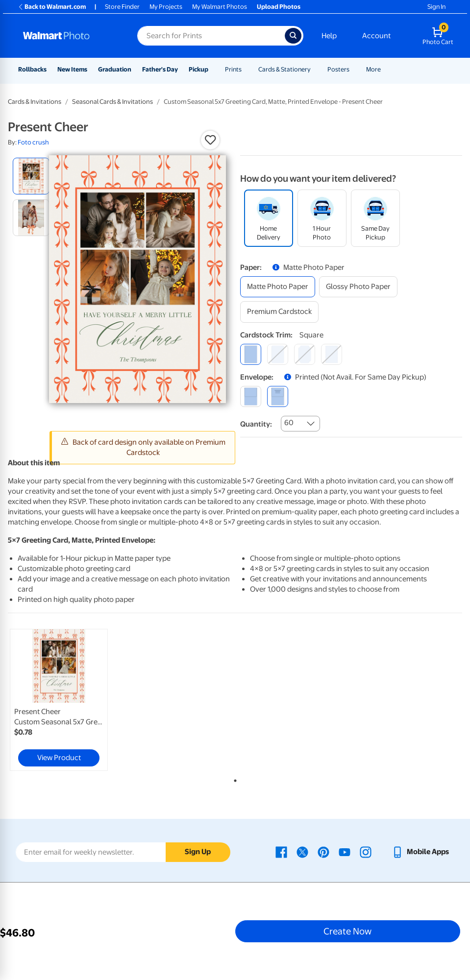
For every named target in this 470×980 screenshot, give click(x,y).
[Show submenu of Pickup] (213, 69)
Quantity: (256, 424)
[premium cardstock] (279, 312)
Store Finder (122, 7)
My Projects (166, 7)
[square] (251, 354)
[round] (278, 354)
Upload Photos (279, 7)
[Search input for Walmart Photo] (211, 36)
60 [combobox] (289, 423)
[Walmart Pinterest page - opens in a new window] (323, 852)
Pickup (198, 69)
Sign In (436, 7)
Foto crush (33, 142)
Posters (338, 69)
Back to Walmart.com (52, 7)
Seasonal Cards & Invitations (112, 102)
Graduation (115, 69)
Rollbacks (32, 69)
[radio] (31, 176)
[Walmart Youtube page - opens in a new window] (345, 852)
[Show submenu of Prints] (246, 69)
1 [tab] (233, 779)
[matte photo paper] (278, 287)
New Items (72, 69)
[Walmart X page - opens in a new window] (302, 852)
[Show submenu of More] (385, 69)
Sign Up (198, 852)
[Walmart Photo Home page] (70, 36)
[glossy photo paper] (358, 287)
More (373, 69)
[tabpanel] (84, 700)
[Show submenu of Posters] (354, 69)
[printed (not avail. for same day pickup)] (278, 396)
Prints (233, 69)
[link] (59, 700)
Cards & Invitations (35, 102)
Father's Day (160, 69)
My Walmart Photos (220, 7)
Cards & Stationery (284, 69)
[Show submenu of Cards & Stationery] (315, 69)
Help (329, 36)
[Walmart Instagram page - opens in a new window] (366, 852)
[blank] (251, 396)
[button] (210, 140)
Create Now (347, 931)
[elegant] (305, 354)
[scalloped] (332, 354)
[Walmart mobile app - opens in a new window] (420, 852)
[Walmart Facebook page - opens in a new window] (281, 852)
